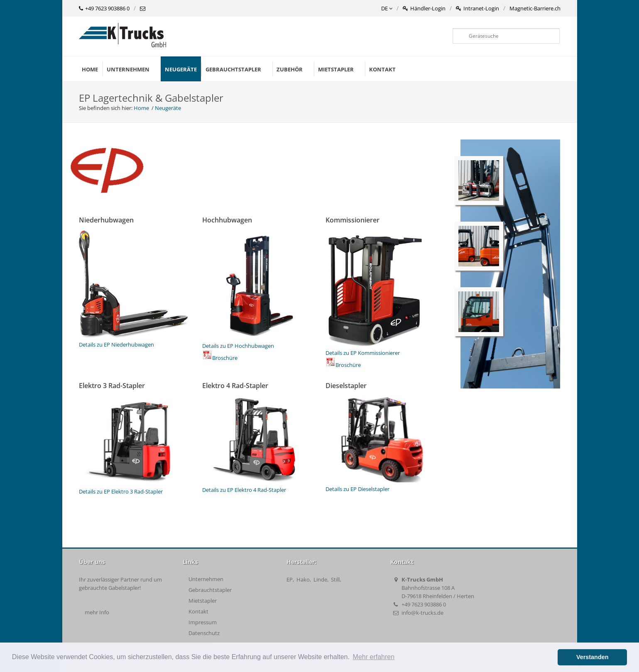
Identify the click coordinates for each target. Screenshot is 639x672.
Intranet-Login (477, 9)
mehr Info (97, 612)
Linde (320, 579)
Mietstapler (203, 601)
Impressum (203, 622)
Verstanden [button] (592, 657)
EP (290, 579)
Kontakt (198, 611)
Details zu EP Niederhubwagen (133, 340)
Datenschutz (204, 633)
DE (387, 9)
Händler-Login (424, 9)
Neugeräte (181, 69)
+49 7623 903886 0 (104, 9)
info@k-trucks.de (422, 613)
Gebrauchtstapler (210, 590)
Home (90, 69)
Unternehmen (206, 579)
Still (335, 579)
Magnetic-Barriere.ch (535, 8)
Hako (303, 579)
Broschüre (220, 358)
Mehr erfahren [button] (374, 657)
